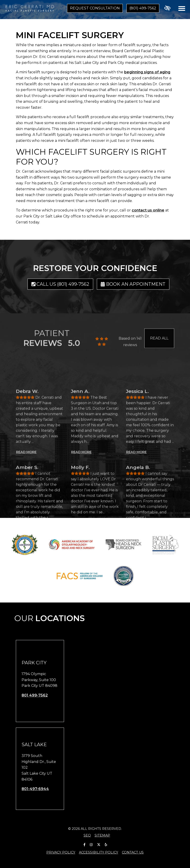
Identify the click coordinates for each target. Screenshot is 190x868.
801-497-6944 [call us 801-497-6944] (35, 789)
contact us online (148, 210)
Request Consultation (95, 8)
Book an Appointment (133, 284)
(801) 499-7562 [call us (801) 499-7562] (143, 8)
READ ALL (159, 348)
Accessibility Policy (99, 852)
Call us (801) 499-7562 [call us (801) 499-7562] (60, 284)
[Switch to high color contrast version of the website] (167, 8)
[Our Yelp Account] (106, 844)
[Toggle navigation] (182, 8)
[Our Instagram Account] (91, 844)
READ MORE (26, 526)
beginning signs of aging (147, 72)
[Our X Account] (99, 844)
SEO (87, 835)
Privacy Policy (61, 852)
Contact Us (133, 852)
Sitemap (102, 835)
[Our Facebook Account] (84, 844)
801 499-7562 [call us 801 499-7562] (35, 695)
